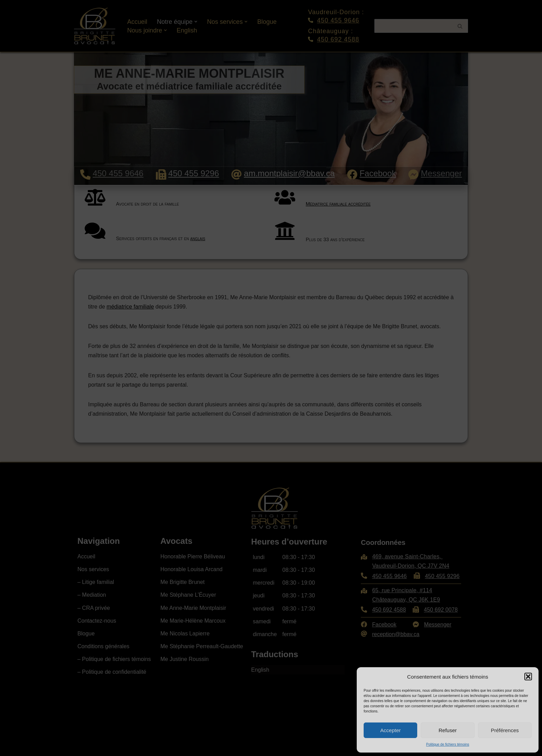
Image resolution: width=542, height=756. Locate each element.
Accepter (390, 730)
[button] (528, 677)
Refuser (448, 730)
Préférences (505, 730)
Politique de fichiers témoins (448, 744)
